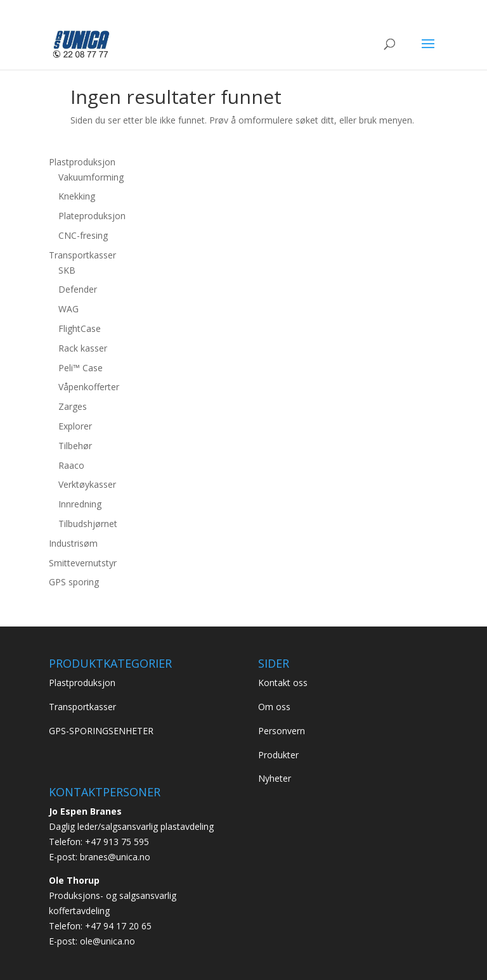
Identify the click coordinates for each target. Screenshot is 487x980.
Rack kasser (83, 348)
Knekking (77, 196)
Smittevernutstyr (83, 563)
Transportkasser (82, 255)
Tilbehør (75, 446)
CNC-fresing (83, 235)
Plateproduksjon (92, 216)
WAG (68, 309)
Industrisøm (73, 543)
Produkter (278, 755)
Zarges (73, 406)
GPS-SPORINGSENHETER (101, 731)
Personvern (282, 731)
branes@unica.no (115, 857)
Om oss (274, 707)
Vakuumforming (91, 177)
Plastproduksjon (82, 162)
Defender (78, 289)
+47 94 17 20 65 (118, 926)
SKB (67, 270)
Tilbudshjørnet (88, 524)
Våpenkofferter (89, 387)
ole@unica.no (107, 941)
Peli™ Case (81, 368)
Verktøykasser (87, 484)
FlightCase (80, 328)
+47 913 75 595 (117, 842)
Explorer (75, 426)
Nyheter (275, 778)
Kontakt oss (283, 683)
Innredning (80, 504)
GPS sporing (74, 582)
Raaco (71, 465)
